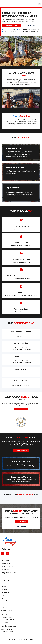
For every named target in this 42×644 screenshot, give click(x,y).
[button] (39, 4)
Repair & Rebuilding (10, 189)
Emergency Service (16, 488)
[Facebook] (3, 553)
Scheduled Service (16, 472)
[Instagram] (7, 553)
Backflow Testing (10, 170)
